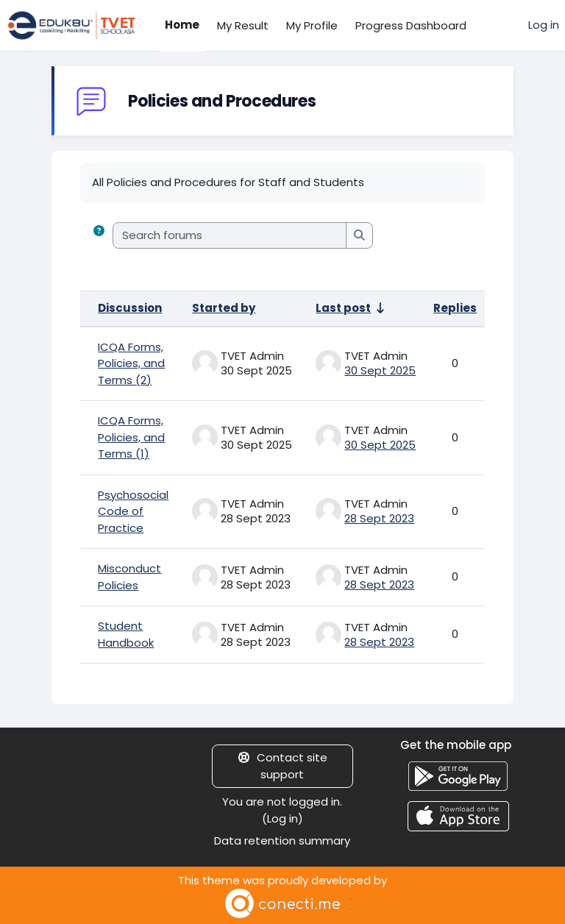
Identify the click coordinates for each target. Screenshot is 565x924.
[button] (99, 236)
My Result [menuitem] (243, 25)
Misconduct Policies (129, 577)
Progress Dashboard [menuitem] (411, 25)
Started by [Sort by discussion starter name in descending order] (224, 308)
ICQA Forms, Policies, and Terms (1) (131, 437)
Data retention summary (282, 841)
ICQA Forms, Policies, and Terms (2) (131, 363)
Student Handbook (126, 634)
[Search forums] (230, 236)
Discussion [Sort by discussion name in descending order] (130, 308)
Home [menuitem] (182, 25)
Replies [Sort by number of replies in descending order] (455, 308)
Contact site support (283, 766)
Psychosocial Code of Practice (133, 511)
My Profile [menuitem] (312, 25)
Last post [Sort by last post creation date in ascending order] (343, 308)
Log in (544, 25)
